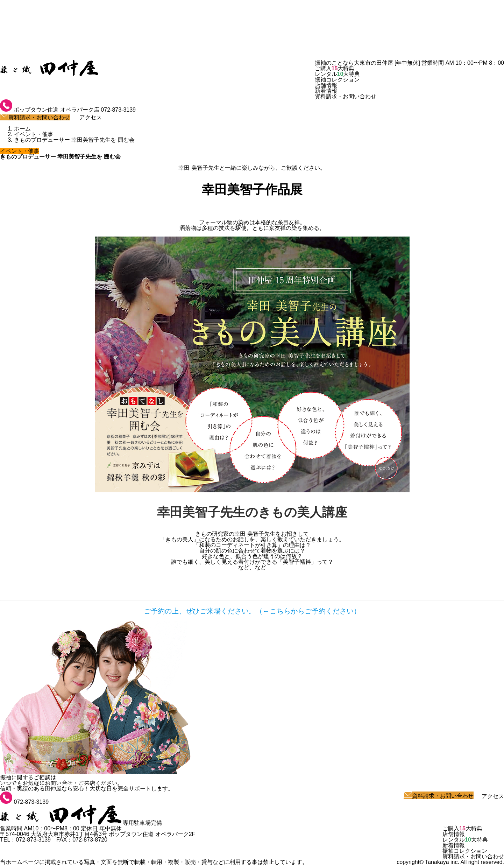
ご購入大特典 (335, 68)
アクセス (87, 117)
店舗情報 (326, 85)
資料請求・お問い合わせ (346, 96)
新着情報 (326, 91)
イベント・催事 (20, 151)
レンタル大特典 (338, 74)
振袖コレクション (337, 80)
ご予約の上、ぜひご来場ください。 (200, 611)
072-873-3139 (118, 110)
